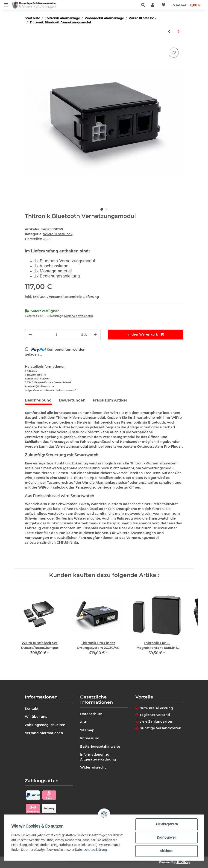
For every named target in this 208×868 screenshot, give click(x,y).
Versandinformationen (44, 733)
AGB (84, 722)
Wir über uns (36, 717)
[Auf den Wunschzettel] (174, 53)
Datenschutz (91, 714)
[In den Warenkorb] (146, 335)
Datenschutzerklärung (91, 850)
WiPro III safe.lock (58, 234)
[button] (144, 5)
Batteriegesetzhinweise (100, 746)
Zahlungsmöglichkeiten (45, 725)
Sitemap (87, 730)
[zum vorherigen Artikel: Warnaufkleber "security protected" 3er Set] (169, 32)
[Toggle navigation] (6, 3)
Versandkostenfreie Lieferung (74, 297)
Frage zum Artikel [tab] (110, 400)
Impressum (90, 738)
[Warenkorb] (187, 5)
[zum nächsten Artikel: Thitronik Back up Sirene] (179, 32)
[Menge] (57, 335)
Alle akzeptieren (167, 824)
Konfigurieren (167, 837)
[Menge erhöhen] (95, 335)
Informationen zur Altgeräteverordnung (98, 757)
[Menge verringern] (30, 335)
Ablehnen (167, 851)
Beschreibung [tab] (38, 400)
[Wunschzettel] (164, 5)
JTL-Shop (183, 862)
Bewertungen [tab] (72, 400)
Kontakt (32, 709)
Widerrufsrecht (93, 767)
